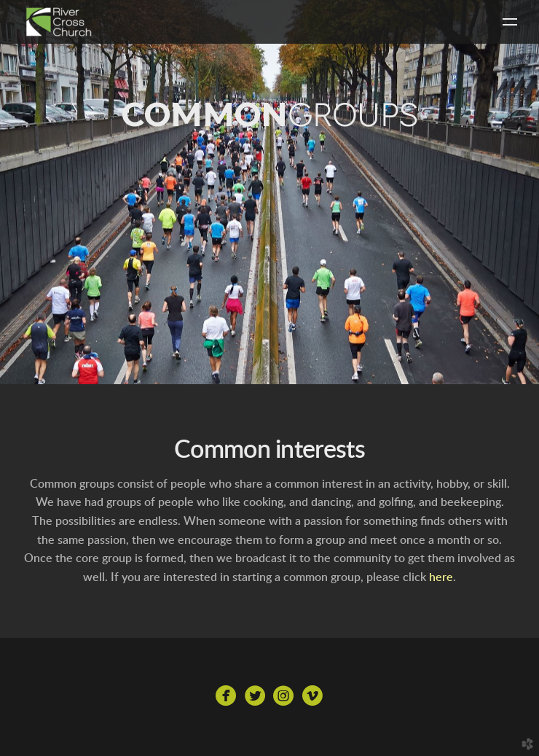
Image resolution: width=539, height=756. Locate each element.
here (441, 577)
